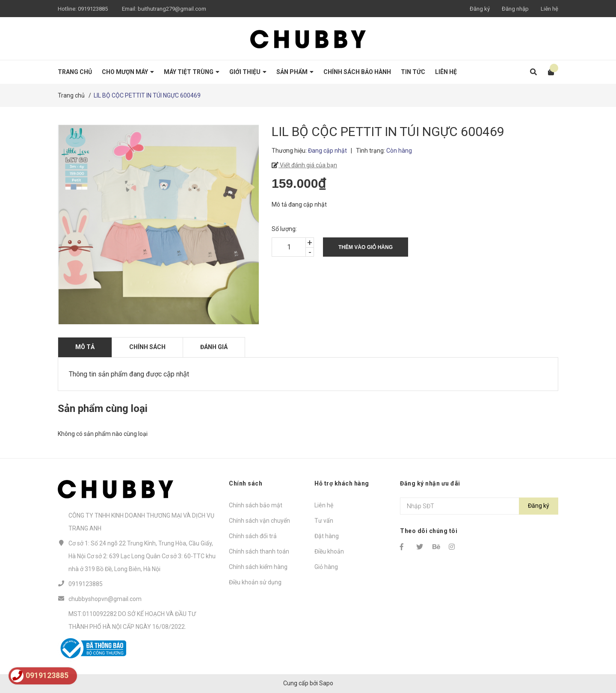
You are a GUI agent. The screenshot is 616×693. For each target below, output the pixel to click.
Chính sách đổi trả (253, 536)
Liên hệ (549, 9)
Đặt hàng (327, 536)
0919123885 (93, 9)
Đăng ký (480, 9)
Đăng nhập (515, 9)
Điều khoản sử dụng (255, 582)
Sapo (326, 683)
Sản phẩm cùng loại (103, 409)
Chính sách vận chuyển (259, 521)
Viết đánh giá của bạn (308, 165)
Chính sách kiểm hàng (258, 567)
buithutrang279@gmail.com (172, 9)
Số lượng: (284, 229)
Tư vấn (324, 521)
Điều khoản (329, 551)
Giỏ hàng (326, 567)
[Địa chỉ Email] (479, 506)
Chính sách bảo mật (256, 505)
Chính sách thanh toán (259, 551)
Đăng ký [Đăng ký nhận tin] (539, 506)
